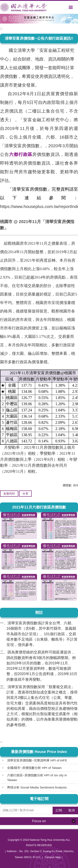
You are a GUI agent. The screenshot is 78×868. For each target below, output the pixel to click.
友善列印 (9, 494)
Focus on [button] (39, 821)
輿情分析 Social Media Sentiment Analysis (37, 787)
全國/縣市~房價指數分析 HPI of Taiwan (34, 768)
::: (1, 28)
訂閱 (59, 810)
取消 (72, 810)
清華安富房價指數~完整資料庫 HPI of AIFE (37, 760)
